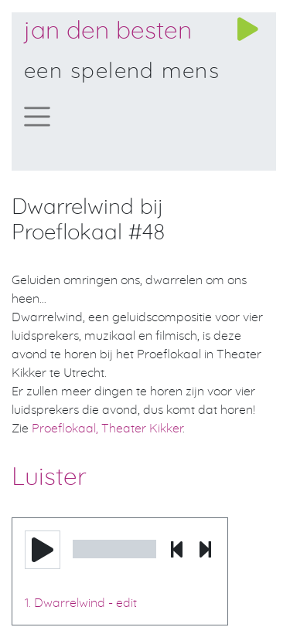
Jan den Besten (108, 31)
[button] (43, 550)
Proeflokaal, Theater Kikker (107, 429)
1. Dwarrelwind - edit (81, 603)
